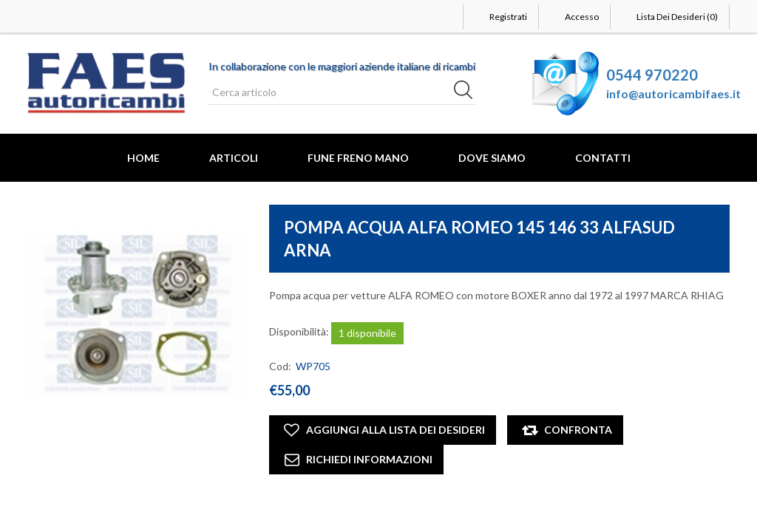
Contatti (603, 158)
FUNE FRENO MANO (358, 158)
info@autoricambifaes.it (673, 93)
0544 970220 (652, 75)
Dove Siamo (492, 158)
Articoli (234, 158)
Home (143, 158)
